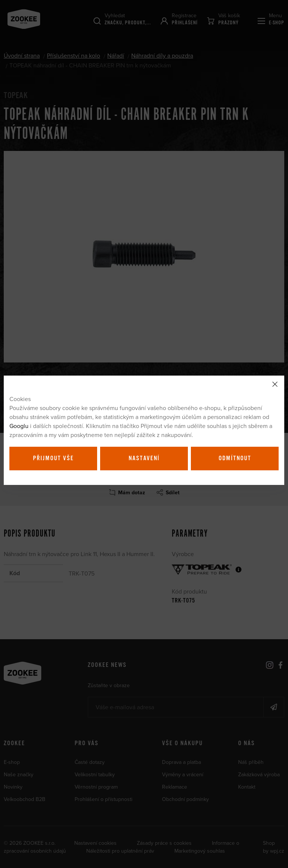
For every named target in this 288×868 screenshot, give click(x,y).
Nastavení (144, 458)
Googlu (19, 426)
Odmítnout (235, 458)
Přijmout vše (53, 458)
